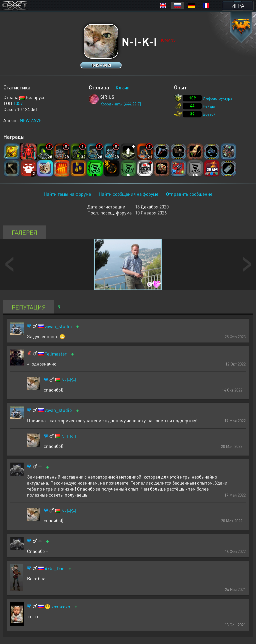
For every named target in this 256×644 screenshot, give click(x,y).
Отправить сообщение (189, 194)
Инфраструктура (217, 98)
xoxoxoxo (61, 606)
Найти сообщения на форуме (128, 194)
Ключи (123, 87)
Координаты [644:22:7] (121, 104)
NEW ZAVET (32, 120)
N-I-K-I (69, 380)
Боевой (209, 114)
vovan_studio (58, 326)
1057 (18, 103)
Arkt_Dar (54, 568)
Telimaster (56, 354)
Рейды (209, 106)
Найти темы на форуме (67, 194)
